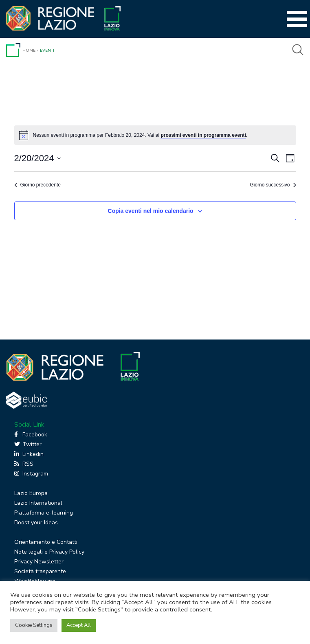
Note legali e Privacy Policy (49, 552)
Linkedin (29, 454)
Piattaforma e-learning (44, 513)
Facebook (31, 435)
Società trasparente (40, 571)
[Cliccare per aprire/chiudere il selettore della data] (38, 158)
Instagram (31, 474)
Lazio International (38, 503)
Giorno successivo (273, 185)
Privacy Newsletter (39, 562)
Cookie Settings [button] (34, 625)
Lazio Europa (31, 493)
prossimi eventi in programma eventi (203, 135)
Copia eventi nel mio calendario (151, 211)
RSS (24, 464)
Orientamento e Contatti (46, 542)
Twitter (28, 444)
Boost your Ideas (36, 522)
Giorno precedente (37, 185)
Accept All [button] (79, 625)
